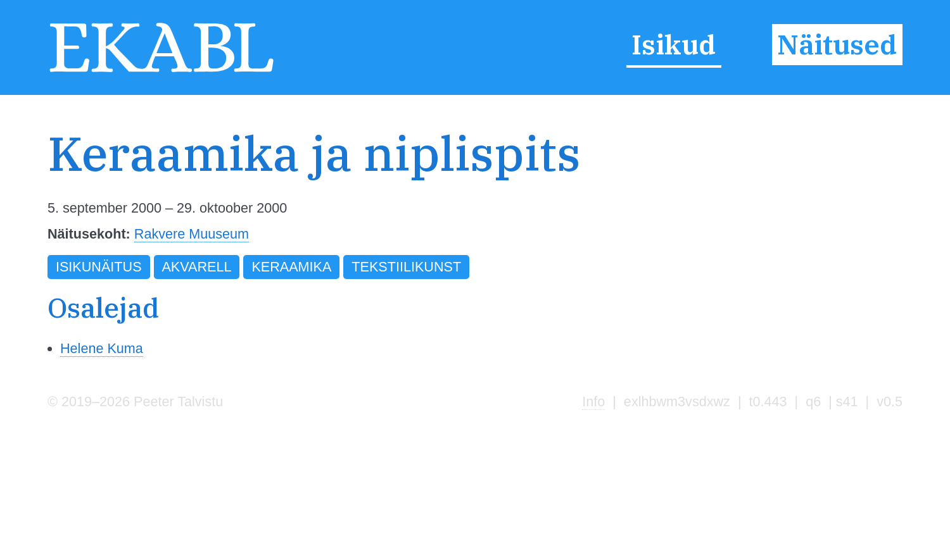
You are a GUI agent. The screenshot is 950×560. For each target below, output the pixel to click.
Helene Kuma (102, 348)
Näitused (837, 44)
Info (593, 401)
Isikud (674, 44)
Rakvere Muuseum (192, 234)
